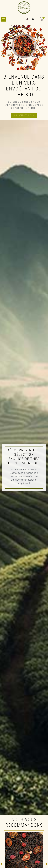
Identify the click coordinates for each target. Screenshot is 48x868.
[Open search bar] (33, 19)
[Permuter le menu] (4, 19)
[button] (2, 864)
